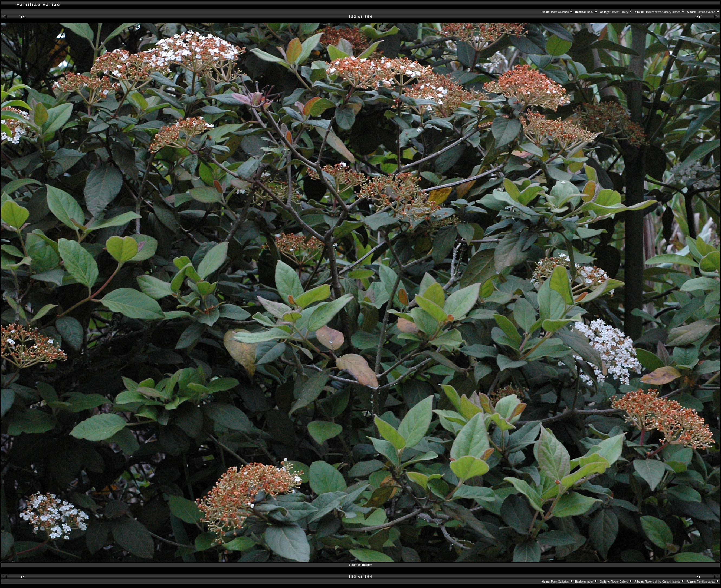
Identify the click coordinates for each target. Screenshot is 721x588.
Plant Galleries (562, 12)
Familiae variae (708, 12)
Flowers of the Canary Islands (664, 12)
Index (592, 12)
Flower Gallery (621, 12)
